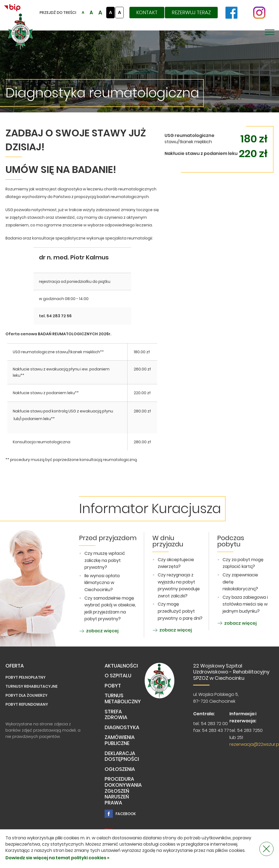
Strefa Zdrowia (116, 715)
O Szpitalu (118, 676)
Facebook (120, 814)
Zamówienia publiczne (120, 740)
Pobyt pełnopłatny (25, 677)
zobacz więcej (99, 631)
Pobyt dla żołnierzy (26, 695)
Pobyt (113, 686)
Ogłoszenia (120, 769)
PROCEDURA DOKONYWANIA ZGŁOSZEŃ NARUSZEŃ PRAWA (123, 791)
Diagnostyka (122, 728)
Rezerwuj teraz (191, 12)
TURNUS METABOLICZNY (123, 699)
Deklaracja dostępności (122, 757)
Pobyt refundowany (27, 704)
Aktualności (121, 666)
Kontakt (147, 12)
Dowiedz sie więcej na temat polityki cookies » (57, 858)
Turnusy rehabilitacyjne (31, 686)
